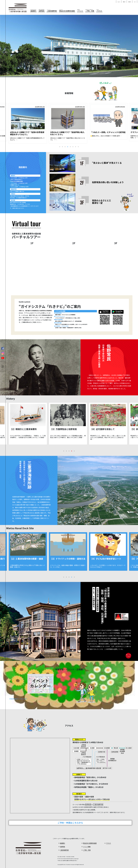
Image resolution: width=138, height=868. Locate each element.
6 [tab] (73, 147)
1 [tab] (60, 147)
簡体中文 (124, 2)
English (119, 2)
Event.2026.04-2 (40, 695)
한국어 (135, 2)
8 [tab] (78, 147)
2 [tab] (62, 147)
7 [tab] (76, 147)
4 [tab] (68, 147)
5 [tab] (70, 147)
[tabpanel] (69, 123)
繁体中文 (130, 2)
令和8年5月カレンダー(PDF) (18, 699)
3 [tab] (65, 147)
